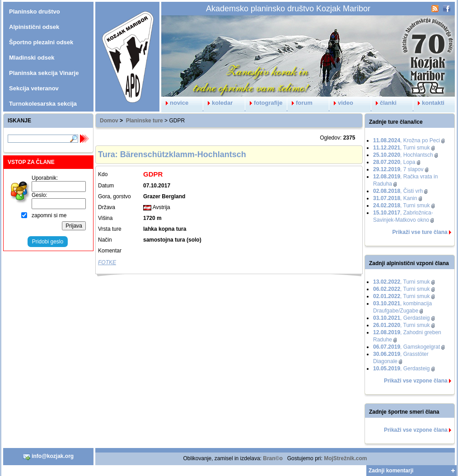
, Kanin (395, 198)
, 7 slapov (398, 169)
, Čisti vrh (398, 191)
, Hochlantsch (403, 155)
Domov (109, 121)
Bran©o (273, 458)
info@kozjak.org (48, 457)
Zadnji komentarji (391, 471)
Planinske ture (145, 121)
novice (175, 103)
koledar (218, 103)
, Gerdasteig (401, 318)
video (341, 103)
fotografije (264, 103)
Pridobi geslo (48, 242)
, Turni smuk (401, 148)
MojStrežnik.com (345, 458)
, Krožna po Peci (407, 140)
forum (300, 103)
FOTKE (107, 262)
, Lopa (394, 162)
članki (384, 103)
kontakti (429, 103)
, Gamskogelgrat (407, 347)
